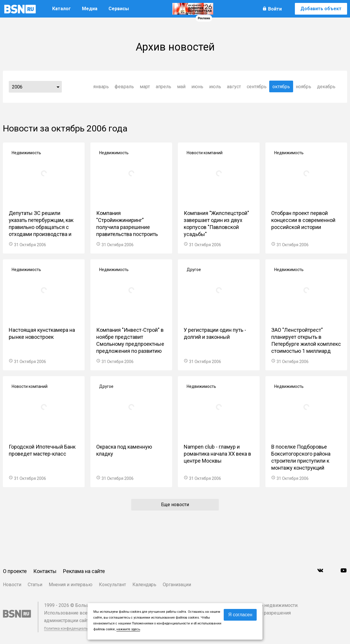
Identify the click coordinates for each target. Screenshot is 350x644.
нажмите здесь (128, 629)
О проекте (15, 571)
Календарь (144, 585)
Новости (12, 585)
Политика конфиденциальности (71, 629)
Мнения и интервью (71, 585)
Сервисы (119, 9)
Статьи (35, 585)
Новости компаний (205, 153)
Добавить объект (321, 9)
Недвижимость (26, 153)
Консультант (112, 585)
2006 (17, 87)
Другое (194, 270)
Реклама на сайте (84, 571)
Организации (177, 585)
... (58, 87)
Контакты (45, 571)
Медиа (90, 9)
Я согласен (240, 615)
